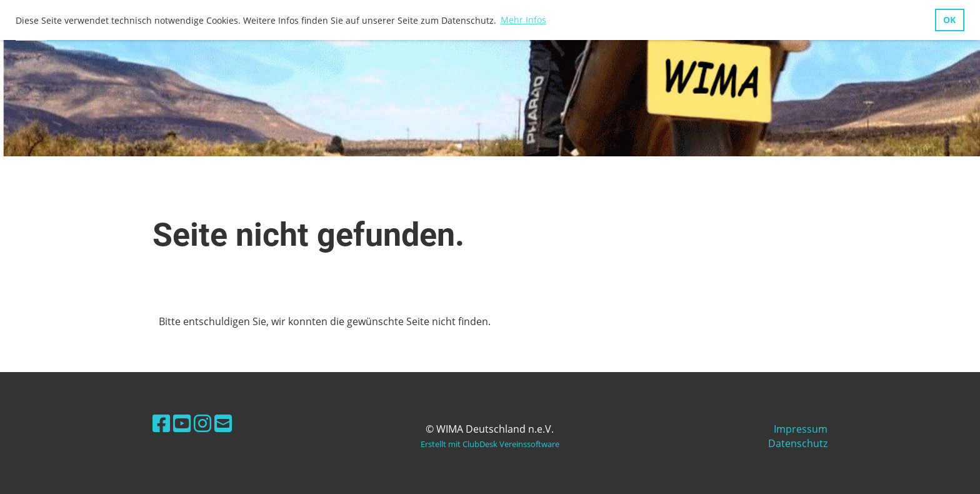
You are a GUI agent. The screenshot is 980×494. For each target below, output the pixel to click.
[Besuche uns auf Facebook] (161, 423)
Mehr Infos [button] (523, 20)
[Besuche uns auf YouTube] (182, 423)
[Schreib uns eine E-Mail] (223, 423)
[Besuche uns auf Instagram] (202, 423)
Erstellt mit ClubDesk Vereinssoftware (490, 444)
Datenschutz (798, 443)
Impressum (801, 429)
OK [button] (949, 20)
